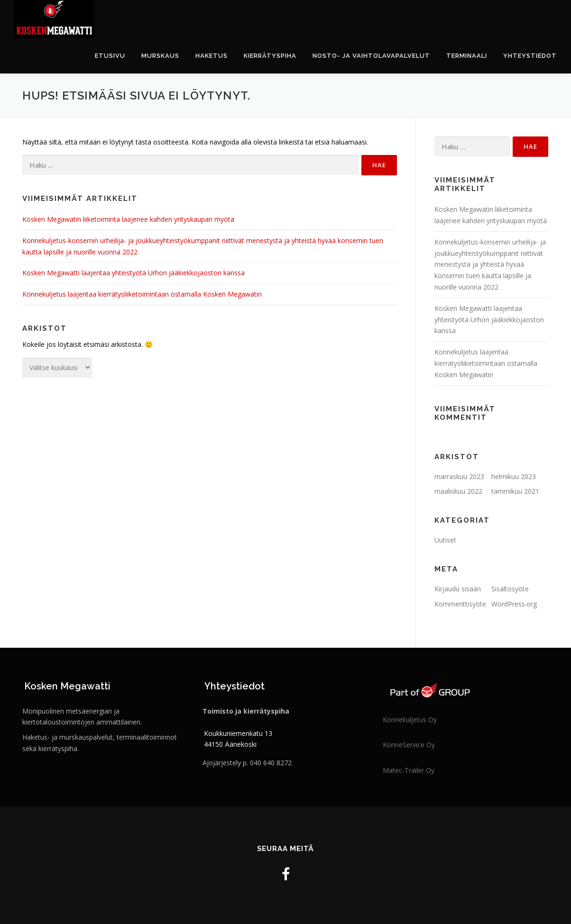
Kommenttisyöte (460, 604)
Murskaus (160, 56)
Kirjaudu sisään (458, 589)
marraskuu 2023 (459, 476)
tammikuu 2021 (515, 491)
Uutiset (445, 540)
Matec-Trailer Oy (409, 770)
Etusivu (110, 56)
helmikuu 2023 (514, 476)
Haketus (212, 56)
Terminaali (467, 56)
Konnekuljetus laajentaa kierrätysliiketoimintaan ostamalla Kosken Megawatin (142, 294)
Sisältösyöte (510, 589)
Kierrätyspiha (270, 56)
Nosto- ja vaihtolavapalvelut (371, 56)
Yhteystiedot (530, 56)
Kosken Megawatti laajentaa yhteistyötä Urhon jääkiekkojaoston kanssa (134, 273)
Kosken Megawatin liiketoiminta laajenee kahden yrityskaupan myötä (128, 219)
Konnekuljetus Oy (410, 720)
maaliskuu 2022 (458, 491)
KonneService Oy (409, 745)
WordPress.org (514, 604)
